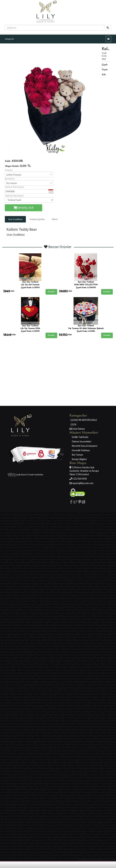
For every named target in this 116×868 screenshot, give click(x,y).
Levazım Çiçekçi (7, 567)
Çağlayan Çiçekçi (8, 570)
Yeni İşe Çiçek (42, 740)
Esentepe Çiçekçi (94, 570)
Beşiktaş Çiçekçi (43, 791)
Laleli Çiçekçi (82, 567)
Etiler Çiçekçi (43, 552)
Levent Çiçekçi (88, 552)
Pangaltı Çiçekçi (58, 564)
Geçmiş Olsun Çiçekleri (10, 743)
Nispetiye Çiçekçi (94, 576)
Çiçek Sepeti (58, 516)
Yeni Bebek (93, 740)
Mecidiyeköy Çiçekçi (9, 564)
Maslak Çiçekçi (91, 585)
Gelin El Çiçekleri (62, 513)
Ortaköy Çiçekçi (14, 555)
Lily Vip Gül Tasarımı (30, 285)
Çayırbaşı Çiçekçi (109, 570)
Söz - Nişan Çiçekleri (100, 737)
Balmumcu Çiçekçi (88, 588)
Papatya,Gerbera (54, 519)
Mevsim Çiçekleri (7, 516)
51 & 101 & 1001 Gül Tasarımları (14, 513)
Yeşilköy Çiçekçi (102, 549)
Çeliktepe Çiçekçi (23, 570)
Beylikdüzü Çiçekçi (59, 791)
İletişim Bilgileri (79, 459)
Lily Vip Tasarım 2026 (30, 328)
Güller (32, 513)
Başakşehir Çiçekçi (8, 791)
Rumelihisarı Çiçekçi (40, 570)
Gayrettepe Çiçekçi (57, 552)
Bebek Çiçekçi (88, 549)
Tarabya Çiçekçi (102, 558)
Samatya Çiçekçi (93, 591)
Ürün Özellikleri (15, 219)
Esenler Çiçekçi (7, 812)
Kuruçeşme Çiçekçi (74, 552)
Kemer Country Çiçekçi (89, 555)
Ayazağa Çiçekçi (15, 561)
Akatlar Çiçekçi (30, 552)
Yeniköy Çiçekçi (101, 582)
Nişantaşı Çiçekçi (26, 564)
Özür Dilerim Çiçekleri (58, 740)
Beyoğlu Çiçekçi (75, 791)
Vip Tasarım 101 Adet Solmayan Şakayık (86, 328)
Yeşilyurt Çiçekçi (92, 573)
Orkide (38, 513)
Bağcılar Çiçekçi (76, 788)
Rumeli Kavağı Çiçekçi (59, 570)
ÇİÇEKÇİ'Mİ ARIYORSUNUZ (84, 420)
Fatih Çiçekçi (34, 794)
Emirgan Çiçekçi (58, 558)
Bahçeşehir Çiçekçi (15, 552)
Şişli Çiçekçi (19, 797)
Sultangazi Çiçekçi (33, 797)
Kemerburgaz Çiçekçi (69, 555)
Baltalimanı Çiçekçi (8, 558)
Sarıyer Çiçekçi (6, 797)
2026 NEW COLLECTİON (86, 285)
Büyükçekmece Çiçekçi (92, 791)
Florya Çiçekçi (76, 549)
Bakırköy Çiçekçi (7, 809)
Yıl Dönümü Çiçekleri (19, 755)
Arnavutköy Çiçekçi (90, 564)
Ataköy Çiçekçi (63, 549)
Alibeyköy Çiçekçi (69, 567)
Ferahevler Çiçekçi (8, 573)
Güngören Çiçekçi (70, 794)
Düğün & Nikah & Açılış (81, 737)
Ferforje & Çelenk (78, 513)
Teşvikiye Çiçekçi (74, 564)
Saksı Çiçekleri (48, 513)
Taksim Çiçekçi (39, 555)
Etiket (55, 219)
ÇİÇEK (73, 424)
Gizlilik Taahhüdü (80, 437)
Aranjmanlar (20, 516)
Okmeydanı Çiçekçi (77, 570)
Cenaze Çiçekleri (28, 740)
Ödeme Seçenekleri (82, 441)
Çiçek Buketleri (32, 516)
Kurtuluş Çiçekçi (94, 561)
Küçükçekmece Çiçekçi (10, 815)
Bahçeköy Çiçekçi (25, 558)
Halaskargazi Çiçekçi (61, 561)
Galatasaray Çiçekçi (35, 567)
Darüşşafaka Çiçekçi (42, 558)
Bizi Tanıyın (77, 455)
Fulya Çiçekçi (45, 561)
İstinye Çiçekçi (72, 558)
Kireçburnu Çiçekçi (86, 558)
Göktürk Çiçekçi (52, 555)
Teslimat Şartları (37, 219)
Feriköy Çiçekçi (30, 561)
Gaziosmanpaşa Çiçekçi (51, 794)
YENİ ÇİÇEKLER (46, 516)
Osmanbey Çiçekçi (42, 564)
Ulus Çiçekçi (26, 555)
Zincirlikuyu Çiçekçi (90, 579)
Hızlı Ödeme (79, 429)
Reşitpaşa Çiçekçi (24, 573)
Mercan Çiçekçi (95, 567)
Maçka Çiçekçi (102, 552)
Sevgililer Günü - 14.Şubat (32, 743)
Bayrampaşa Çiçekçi (26, 791)
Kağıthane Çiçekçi (87, 794)
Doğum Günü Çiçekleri (77, 740)
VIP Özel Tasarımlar (62, 737)
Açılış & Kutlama (15, 746)
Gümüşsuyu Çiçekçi (52, 567)
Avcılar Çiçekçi (61, 788)
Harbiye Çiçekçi (79, 561)
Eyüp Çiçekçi (21, 794)
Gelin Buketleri (14, 740)
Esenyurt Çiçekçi (7, 794)
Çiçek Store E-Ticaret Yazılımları (25, 475)
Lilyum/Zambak (93, 513)
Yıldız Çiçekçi (20, 567)
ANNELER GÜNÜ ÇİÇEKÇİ (55, 743)
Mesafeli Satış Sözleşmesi (84, 446)
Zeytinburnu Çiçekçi (51, 797)
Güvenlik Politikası (81, 450)
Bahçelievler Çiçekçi (92, 788)
